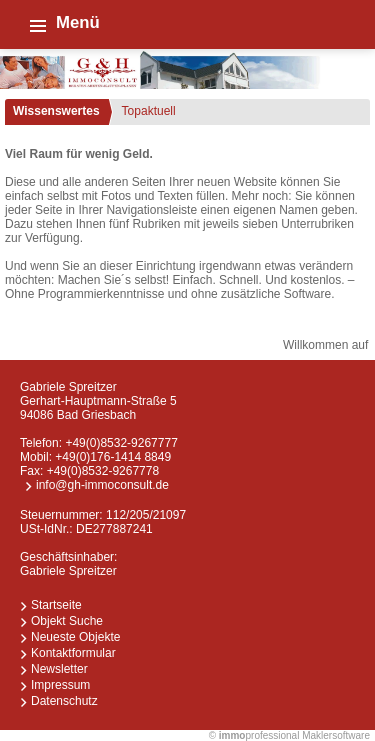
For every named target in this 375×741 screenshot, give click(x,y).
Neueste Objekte (75, 637)
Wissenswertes (56, 111)
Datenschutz (64, 701)
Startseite (56, 605)
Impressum (60, 685)
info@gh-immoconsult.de (102, 485)
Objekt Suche (67, 621)
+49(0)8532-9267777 (121, 443)
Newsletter (59, 669)
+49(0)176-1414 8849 (113, 457)
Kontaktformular (73, 653)
